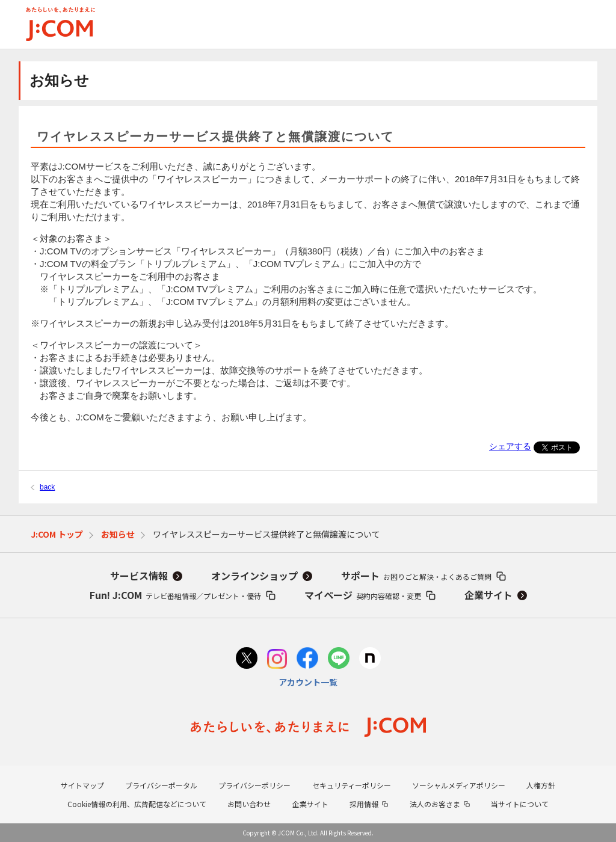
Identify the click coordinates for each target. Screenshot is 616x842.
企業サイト (488, 595)
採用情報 (364, 804)
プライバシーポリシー (254, 785)
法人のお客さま (435, 804)
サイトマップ (82, 785)
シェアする (510, 446)
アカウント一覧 (308, 682)
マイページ (363, 595)
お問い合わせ (249, 804)
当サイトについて (520, 804)
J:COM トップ (57, 534)
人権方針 (541, 785)
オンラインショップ (254, 576)
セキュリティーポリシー (352, 785)
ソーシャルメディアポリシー (459, 785)
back (47, 487)
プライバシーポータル (161, 785)
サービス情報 (139, 576)
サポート (416, 576)
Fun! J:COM (175, 595)
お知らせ (118, 534)
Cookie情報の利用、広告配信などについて (137, 804)
